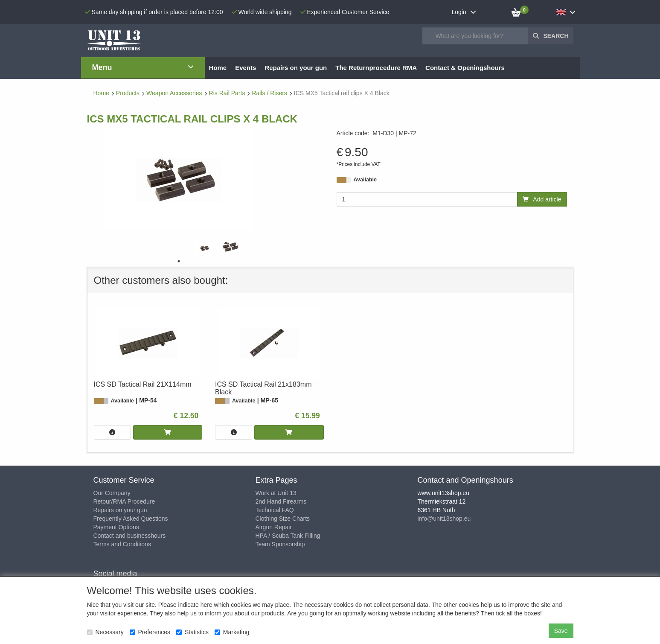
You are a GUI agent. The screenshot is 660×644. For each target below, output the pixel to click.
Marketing (232, 632)
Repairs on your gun (120, 510)
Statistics (192, 632)
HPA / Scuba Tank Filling (288, 536)
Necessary (105, 632)
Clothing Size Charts (283, 519)
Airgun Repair (274, 527)
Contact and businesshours (130, 536)
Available (365, 180)
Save (561, 631)
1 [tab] (179, 261)
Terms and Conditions (122, 544)
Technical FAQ (275, 510)
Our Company (112, 493)
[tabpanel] (204, 248)
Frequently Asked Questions (131, 519)
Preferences (150, 632)
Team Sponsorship (280, 544)
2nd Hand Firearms (281, 501)
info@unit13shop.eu (444, 519)
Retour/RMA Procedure (124, 501)
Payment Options (116, 527)
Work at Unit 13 (276, 493)
